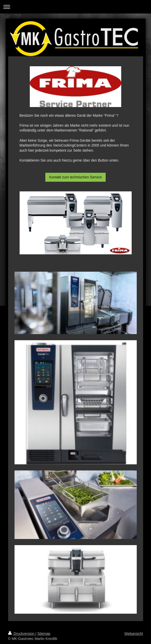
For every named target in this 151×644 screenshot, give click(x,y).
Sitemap (44, 634)
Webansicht (134, 634)
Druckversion (22, 634)
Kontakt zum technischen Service (75, 177)
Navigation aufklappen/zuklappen (75, 7)
